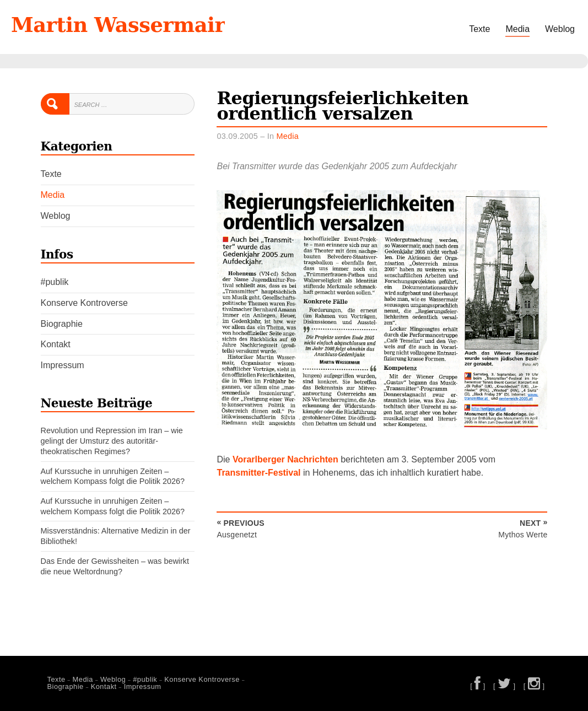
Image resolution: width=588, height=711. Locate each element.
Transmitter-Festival (258, 473)
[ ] (478, 686)
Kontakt (56, 344)
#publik (55, 282)
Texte (479, 29)
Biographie (62, 324)
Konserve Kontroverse (84, 303)
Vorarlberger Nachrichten (285, 459)
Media (517, 29)
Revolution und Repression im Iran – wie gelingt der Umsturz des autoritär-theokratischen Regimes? (112, 441)
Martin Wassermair (118, 25)
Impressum (63, 365)
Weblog (560, 29)
